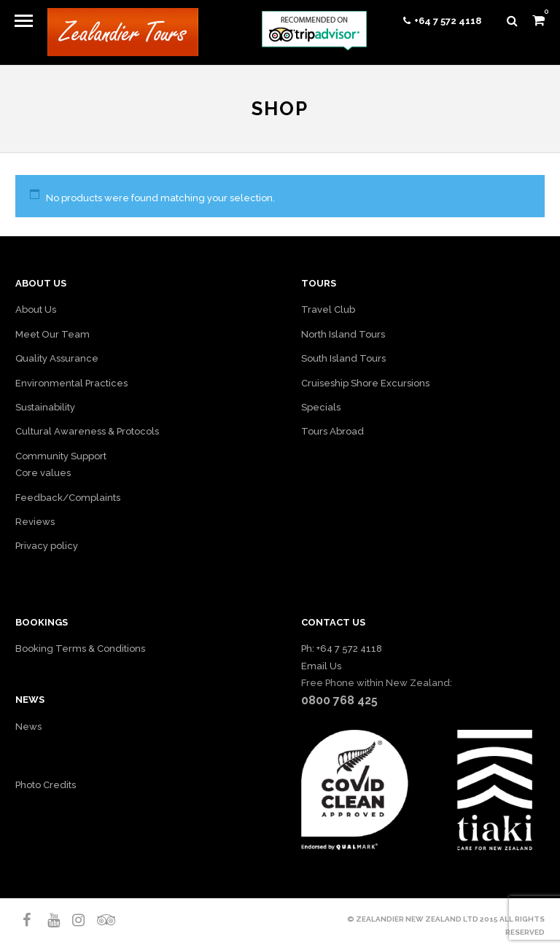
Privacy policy (47, 546)
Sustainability (45, 407)
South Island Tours (343, 358)
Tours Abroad (332, 431)
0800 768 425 (339, 700)
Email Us (321, 666)
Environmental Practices (71, 383)
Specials (321, 407)
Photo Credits (46, 785)
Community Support (61, 456)
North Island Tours (343, 334)
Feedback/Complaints (68, 498)
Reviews (35, 522)
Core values (43, 473)
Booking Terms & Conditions (80, 649)
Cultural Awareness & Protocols (87, 431)
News (28, 727)
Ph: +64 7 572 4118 (342, 649)
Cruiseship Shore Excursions (365, 383)
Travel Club (328, 309)
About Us (36, 309)
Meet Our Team (52, 334)
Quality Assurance (57, 358)
